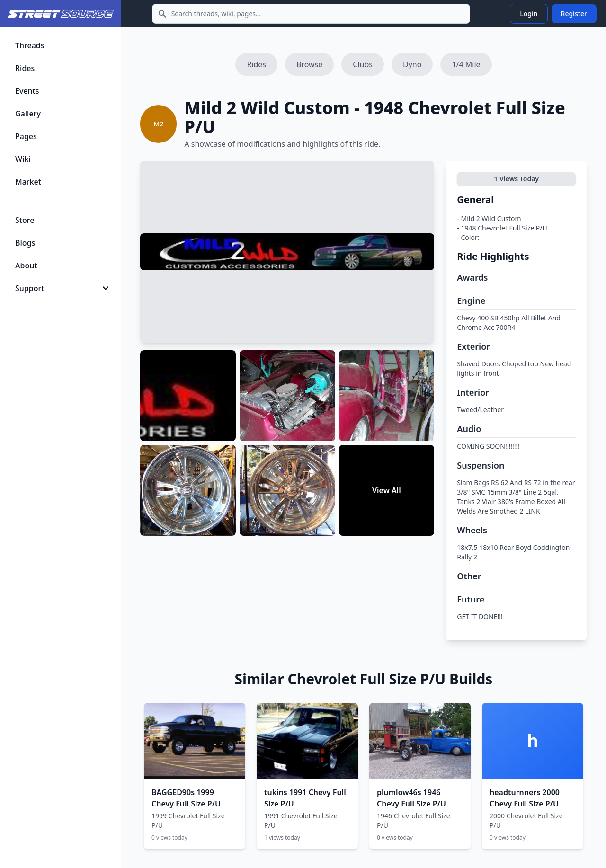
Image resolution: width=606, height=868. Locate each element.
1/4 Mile (466, 64)
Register (574, 13)
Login (529, 13)
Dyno (412, 64)
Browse (309, 64)
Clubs (363, 64)
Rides (256, 64)
